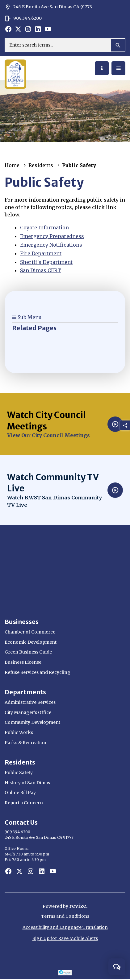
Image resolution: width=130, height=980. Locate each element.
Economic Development (31, 642)
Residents (41, 165)
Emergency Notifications (51, 245)
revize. (78, 906)
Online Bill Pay (20, 793)
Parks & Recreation (25, 743)
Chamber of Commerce (30, 632)
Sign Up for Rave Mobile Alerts (65, 938)
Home (12, 165)
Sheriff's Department (46, 262)
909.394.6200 (23, 18)
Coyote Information (44, 228)
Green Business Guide (28, 652)
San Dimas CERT (41, 270)
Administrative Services (30, 702)
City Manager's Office (28, 712)
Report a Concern (24, 803)
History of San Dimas (27, 783)
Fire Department (41, 253)
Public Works (19, 732)
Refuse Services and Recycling (38, 672)
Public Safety (19, 773)
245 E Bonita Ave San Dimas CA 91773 (48, 7)
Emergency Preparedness (52, 236)
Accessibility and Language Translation (65, 927)
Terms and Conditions (65, 916)
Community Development (32, 722)
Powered (53, 906)
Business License (23, 662)
